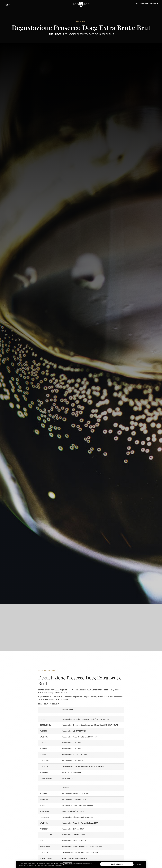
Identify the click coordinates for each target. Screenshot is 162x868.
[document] (81, 434)
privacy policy (68, 864)
